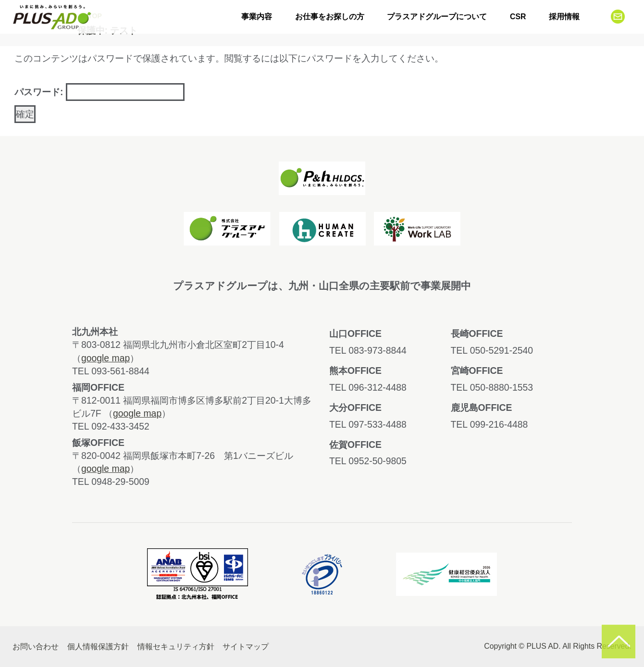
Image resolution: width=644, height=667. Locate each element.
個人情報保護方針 (98, 647)
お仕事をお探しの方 (330, 17)
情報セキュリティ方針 (176, 647)
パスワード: (99, 92)
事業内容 (257, 17)
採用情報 (564, 17)
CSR (518, 17)
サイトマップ (246, 647)
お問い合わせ (36, 647)
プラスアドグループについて (437, 17)
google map (105, 358)
